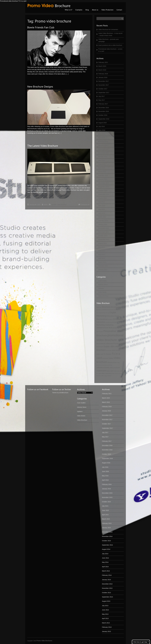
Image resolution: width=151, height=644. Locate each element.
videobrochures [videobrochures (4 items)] (103, 368)
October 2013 (103, 236)
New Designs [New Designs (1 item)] (100, 332)
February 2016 (103, 142)
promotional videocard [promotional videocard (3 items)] (105, 343)
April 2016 (102, 138)
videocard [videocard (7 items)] (101, 371)
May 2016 (102, 134)
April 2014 (102, 213)
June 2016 (102, 130)
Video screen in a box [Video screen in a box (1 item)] (117, 374)
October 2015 (103, 157)
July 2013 (102, 247)
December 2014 (104, 183)
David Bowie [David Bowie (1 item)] (110, 310)
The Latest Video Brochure (43, 146)
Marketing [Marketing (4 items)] (101, 325)
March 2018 (102, 70)
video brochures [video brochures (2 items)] (115, 368)
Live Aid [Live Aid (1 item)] (107, 322)
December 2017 (104, 81)
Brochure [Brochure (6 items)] (106, 307)
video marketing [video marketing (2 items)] (106, 373)
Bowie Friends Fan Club (41, 27)
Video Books (102, 292)
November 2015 (104, 153)
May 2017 (102, 100)
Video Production (107, 10)
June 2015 (102, 164)
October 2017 (103, 89)
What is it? (69, 10)
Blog (87, 10)
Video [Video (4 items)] (111, 358)
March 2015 (102, 172)
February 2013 (103, 266)
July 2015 (102, 160)
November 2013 (104, 232)
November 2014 (104, 187)
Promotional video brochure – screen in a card (110, 50)
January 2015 (103, 179)
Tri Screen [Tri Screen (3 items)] (107, 354)
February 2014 (103, 221)
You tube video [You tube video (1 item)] (100, 376)
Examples (79, 10)
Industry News (103, 285)
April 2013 (102, 258)
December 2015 (104, 149)
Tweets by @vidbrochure (60, 393)
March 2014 (102, 217)
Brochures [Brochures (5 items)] (116, 307)
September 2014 (104, 194)
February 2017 (103, 104)
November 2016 (104, 111)
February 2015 (103, 175)
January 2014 (103, 224)
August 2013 (103, 243)
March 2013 (102, 262)
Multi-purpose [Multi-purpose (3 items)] (114, 328)
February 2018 (103, 74)
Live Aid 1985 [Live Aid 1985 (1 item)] (113, 322)
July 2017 (102, 96)
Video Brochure (62, 205)
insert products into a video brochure (110, 45)
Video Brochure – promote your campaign (109, 40)
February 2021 (103, 62)
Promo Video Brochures (44, 641)
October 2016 (103, 115)
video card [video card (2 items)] (110, 371)
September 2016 (104, 119)
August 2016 (103, 123)
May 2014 (102, 209)
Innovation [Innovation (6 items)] (118, 319)
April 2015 (102, 168)
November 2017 (104, 85)
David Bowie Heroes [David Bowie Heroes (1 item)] (104, 313)
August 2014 (103, 198)
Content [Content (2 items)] (104, 310)
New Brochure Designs (40, 87)
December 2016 (104, 108)
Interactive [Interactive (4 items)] (101, 322)
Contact (119, 10)
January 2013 (103, 270)
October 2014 (103, 191)
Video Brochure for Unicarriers (108, 30)
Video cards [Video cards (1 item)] (117, 371)
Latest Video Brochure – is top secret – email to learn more (110, 34)
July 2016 (102, 126)
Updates (54, 205)
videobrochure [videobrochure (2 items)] (112, 362)
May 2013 (102, 255)
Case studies (103, 281)
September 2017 (104, 93)
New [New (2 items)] (121, 328)
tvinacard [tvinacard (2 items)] (105, 358)
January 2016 (103, 145)
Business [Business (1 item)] (99, 310)
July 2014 (102, 202)
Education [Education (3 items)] (110, 316)
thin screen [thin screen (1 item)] (109, 350)
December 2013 (104, 228)
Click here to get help (140, 642)
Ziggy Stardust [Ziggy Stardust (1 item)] (108, 376)
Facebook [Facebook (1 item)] (110, 319)
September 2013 (104, 240)
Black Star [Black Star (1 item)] (99, 307)
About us (95, 10)
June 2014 (102, 206)
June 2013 (102, 251)
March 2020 (102, 66)
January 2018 (103, 77)
